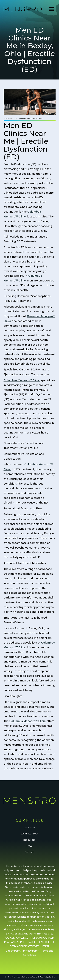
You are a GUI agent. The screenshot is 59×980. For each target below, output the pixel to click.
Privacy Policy (31, 951)
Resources (29, 840)
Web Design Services (48, 977)
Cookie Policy (13, 951)
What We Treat (29, 834)
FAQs (30, 846)
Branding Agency (31, 977)
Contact (30, 852)
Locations (29, 827)
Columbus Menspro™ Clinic (22, 380)
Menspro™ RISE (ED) (26, 119)
